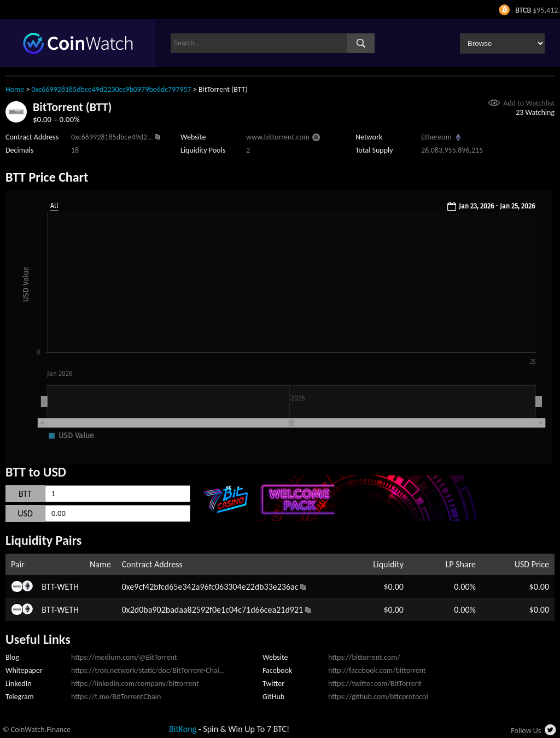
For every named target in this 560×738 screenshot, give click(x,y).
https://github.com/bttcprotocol (378, 697)
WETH (68, 587)
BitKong (183, 729)
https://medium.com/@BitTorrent (124, 657)
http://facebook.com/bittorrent (377, 670)
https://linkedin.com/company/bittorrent (135, 684)
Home (15, 89)
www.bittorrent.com (278, 137)
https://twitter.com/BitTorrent (375, 684)
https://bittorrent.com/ (364, 657)
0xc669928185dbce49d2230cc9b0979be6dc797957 (112, 89)
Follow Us (526, 731)
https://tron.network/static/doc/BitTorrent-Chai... (148, 670)
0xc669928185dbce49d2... (112, 137)
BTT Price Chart (47, 177)
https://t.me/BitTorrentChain (116, 697)
